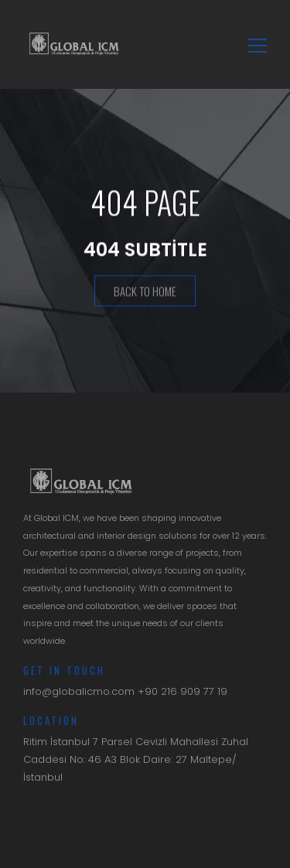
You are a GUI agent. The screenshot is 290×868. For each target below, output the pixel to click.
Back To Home (145, 291)
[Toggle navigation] (253, 44)
